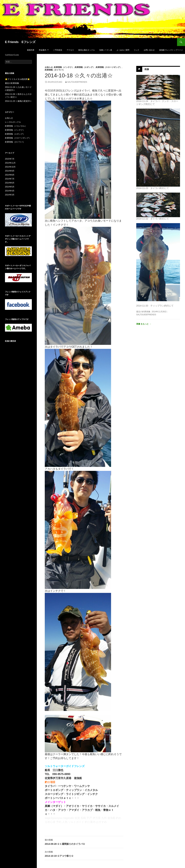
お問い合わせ (149, 50)
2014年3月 (10, 195)
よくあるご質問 (123, 50)
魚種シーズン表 (106, 50)
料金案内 (43, 50)
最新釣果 (31, 50)
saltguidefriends (77, 82)
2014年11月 (10, 163)
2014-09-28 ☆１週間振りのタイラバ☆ (84, 842)
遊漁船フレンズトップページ (171, 50)
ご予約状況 (58, 50)
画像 (147, 69)
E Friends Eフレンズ (20, 42)
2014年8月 (10, 175)
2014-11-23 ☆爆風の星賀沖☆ (18, 101)
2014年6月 (10, 183)
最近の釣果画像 (143, 312)
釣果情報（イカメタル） (16, 126)
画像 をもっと (144, 324)
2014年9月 (10, 171)
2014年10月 (10, 167)
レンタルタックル (13, 122)
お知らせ (49, 67)
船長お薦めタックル (87, 50)
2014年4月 (10, 191)
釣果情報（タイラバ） (55, 70)
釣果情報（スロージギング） (109, 67)
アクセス (70, 50)
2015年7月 (10, 159)
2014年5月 (10, 187)
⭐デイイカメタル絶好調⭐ (17, 79)
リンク (137, 50)
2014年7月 (10, 179)
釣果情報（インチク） (64, 67)
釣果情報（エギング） (85, 67)
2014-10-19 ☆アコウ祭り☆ (84, 854)
